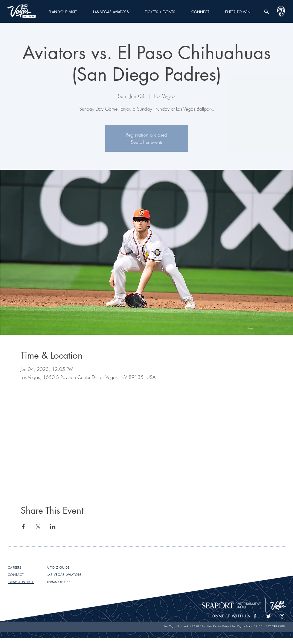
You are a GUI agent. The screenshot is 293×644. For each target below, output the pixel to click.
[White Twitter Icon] (268, 616)
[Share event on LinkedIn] (53, 527)
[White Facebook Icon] (255, 616)
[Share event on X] (38, 527)
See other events (147, 142)
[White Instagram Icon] (282, 616)
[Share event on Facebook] (23, 527)
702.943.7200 (275, 626)
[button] (63, 12)
